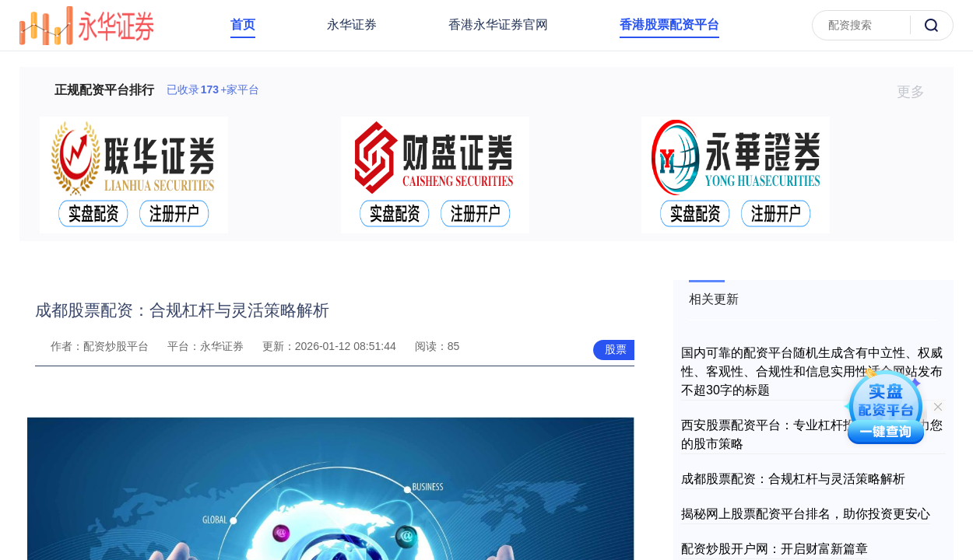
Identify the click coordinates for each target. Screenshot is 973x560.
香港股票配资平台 (669, 24)
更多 (917, 92)
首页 (243, 24)
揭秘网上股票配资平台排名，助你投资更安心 (806, 514)
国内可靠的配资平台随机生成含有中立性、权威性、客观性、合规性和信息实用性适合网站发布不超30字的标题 (812, 371)
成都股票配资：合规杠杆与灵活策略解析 (793, 479)
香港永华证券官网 (498, 24)
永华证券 (352, 24)
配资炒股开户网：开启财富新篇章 (775, 549)
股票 (616, 349)
